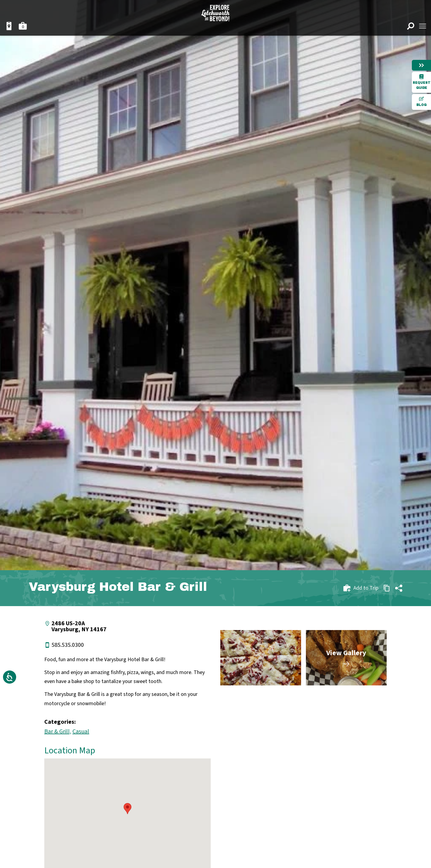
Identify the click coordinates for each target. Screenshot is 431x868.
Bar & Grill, (58, 732)
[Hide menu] (421, 65)
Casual (81, 732)
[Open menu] (423, 26)
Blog (421, 101)
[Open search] (411, 26)
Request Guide (422, 82)
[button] (128, 809)
